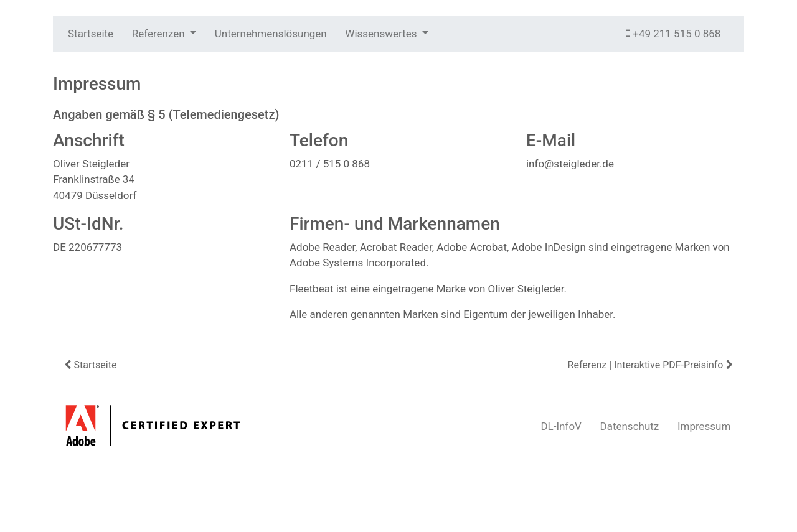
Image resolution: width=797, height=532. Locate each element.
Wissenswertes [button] (382, 34)
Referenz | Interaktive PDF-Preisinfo (652, 365)
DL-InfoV (561, 426)
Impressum (704, 426)
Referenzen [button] (160, 34)
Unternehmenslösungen (271, 34)
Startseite (91, 34)
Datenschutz (630, 426)
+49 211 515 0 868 (673, 34)
